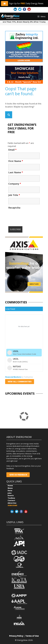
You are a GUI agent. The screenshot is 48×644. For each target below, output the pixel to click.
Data (10, 490)
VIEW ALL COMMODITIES (20, 382)
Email (12, 150)
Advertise (12, 503)
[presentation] (28, 216)
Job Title (14, 195)
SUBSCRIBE (12, 505)
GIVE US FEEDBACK (18, 475)
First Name (16, 161)
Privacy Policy (16, 636)
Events (11, 495)
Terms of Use (32, 636)
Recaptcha (14, 208)
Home (10, 486)
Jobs (10, 493)
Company (15, 184)
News (10, 488)
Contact (11, 500)
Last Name (16, 172)
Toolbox (11, 498)
